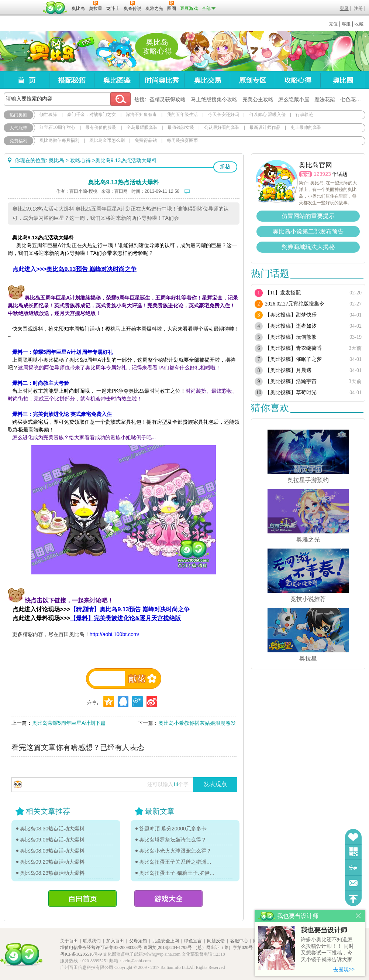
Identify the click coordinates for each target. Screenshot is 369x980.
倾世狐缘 (48, 115)
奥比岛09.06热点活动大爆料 (52, 840)
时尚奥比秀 (162, 80)
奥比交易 (207, 80)
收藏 (359, 24)
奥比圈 (343, 80)
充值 (333, 24)
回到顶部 (353, 899)
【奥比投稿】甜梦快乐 (291, 315)
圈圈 (306, 174)
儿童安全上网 (166, 941)
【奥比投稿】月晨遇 (288, 370)
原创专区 (252, 80)
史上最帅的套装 (306, 127)
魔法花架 (325, 99)
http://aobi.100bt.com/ (115, 634)
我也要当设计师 (324, 930)
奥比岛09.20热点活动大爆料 (52, 862)
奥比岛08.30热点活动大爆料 (52, 829)
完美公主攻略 (258, 99)
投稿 (225, 167)
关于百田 (69, 941)
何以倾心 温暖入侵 (267, 115)
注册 (358, 8)
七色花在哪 (353, 99)
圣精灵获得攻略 (168, 99)
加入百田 (115, 941)
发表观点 (215, 784)
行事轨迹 (304, 115)
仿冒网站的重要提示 (308, 216)
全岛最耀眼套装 (142, 127)
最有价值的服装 (101, 127)
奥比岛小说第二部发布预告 (308, 231)
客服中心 (239, 941)
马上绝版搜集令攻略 (214, 99)
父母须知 (138, 941)
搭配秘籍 (72, 80)
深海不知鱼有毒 (141, 115)
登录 (344, 8)
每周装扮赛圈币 (182, 140)
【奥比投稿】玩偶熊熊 (291, 337)
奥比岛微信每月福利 (59, 140)
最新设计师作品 (265, 127)
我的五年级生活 (182, 115)
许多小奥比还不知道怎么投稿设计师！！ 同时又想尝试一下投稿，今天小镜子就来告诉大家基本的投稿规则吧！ (327, 950)
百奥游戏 (22, 3)
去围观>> (344, 969)
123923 (322, 174)
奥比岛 (50, 51)
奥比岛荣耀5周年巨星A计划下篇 (69, 723)
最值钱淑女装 (181, 127)
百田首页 (82, 899)
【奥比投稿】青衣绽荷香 (293, 348)
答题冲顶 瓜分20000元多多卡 (173, 829)
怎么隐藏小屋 (294, 99)
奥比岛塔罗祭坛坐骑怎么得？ (173, 840)
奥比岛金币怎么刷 (107, 140)
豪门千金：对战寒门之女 (92, 115)
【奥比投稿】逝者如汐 (291, 326)
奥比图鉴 (117, 80)
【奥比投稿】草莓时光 (291, 392)
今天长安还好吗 (224, 115)
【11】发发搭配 (283, 293)
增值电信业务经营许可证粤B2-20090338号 (101, 947)
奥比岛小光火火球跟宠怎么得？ (175, 851)
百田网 (55, 8)
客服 (346, 24)
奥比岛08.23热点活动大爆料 (52, 873)
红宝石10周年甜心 (57, 127)
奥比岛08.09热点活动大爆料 (52, 851)
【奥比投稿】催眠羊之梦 (293, 359)
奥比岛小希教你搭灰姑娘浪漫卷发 (197, 723)
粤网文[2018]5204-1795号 (168, 947)
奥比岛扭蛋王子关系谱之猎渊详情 (177, 862)
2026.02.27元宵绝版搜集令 (295, 304)
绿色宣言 (193, 941)
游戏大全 (168, 899)
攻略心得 (298, 80)
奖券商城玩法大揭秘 (308, 247)
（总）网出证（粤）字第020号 (223, 947)
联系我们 (92, 941)
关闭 (358, 916)
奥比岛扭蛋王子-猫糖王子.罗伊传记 (177, 873)
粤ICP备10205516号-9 (81, 954)
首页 (26, 80)
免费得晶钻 (146, 140)
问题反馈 (353, 883)
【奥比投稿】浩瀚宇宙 (291, 381)
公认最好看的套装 (222, 127)
